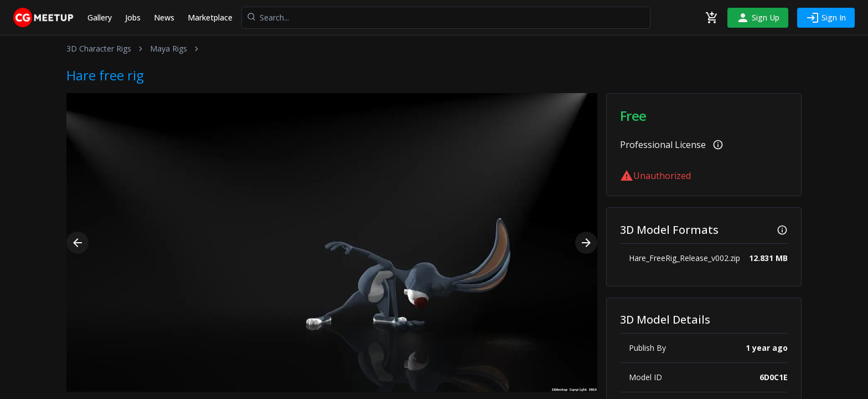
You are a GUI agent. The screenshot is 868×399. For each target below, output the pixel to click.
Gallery (100, 17)
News (164, 17)
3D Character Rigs (99, 48)
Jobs (133, 17)
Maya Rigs (169, 48)
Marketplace (210, 17)
